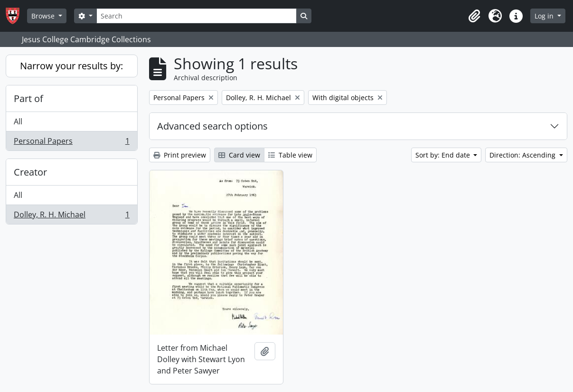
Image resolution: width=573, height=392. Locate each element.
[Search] (197, 16)
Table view (290, 155)
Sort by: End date (444, 155)
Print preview (180, 155)
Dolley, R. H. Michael (71, 216)
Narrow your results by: (71, 66)
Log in (545, 16)
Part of (28, 98)
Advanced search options (212, 126)
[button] (474, 16)
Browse (44, 16)
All (18, 121)
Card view (239, 155)
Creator (30, 172)
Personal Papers (71, 143)
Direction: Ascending (523, 155)
